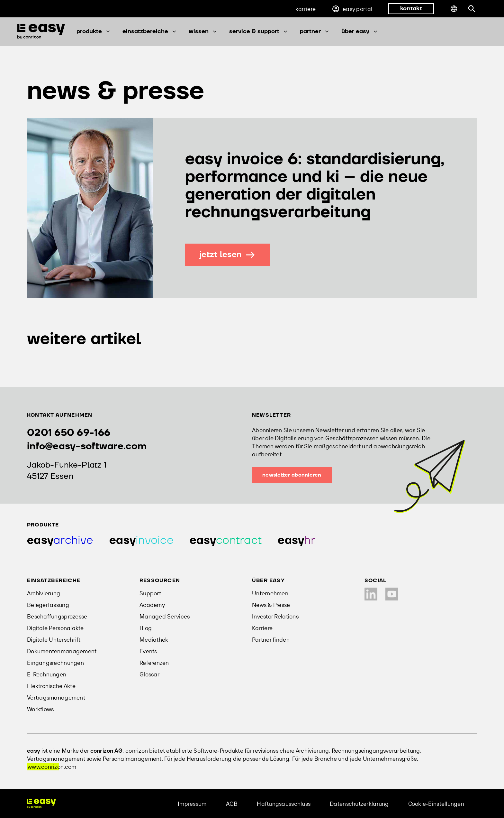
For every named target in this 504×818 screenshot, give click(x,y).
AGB (232, 804)
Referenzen (154, 663)
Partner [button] (315, 31)
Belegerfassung (48, 605)
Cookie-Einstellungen (436, 804)
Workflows (40, 709)
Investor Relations (275, 616)
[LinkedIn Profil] (371, 594)
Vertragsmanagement (56, 697)
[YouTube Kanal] (392, 594)
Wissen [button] (203, 31)
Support (150, 593)
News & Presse (271, 605)
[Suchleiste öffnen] (472, 9)
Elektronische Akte (51, 686)
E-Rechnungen (47, 674)
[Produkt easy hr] (296, 540)
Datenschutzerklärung (359, 804)
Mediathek (154, 640)
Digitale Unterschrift (54, 640)
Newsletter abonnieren (292, 475)
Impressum (192, 804)
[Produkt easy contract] (226, 540)
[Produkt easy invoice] (141, 540)
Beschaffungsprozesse (57, 616)
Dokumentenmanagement (62, 651)
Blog (146, 628)
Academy (152, 605)
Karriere (306, 9)
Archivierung (44, 593)
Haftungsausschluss (284, 804)
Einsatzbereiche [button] (150, 31)
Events (148, 651)
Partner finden (271, 640)
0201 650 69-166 (69, 433)
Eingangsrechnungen (55, 663)
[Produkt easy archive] (60, 540)
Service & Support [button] (259, 31)
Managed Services (165, 616)
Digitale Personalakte (55, 628)
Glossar (149, 674)
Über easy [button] (360, 31)
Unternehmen (270, 593)
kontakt (411, 9)
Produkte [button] (94, 31)
